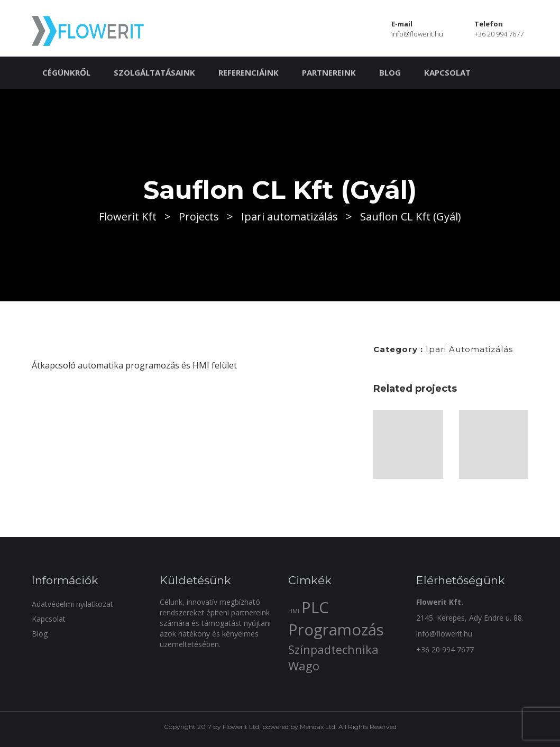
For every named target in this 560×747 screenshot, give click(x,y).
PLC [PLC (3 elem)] (315, 607)
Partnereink (329, 72)
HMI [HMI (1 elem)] (294, 611)
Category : (398, 349)
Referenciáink (249, 72)
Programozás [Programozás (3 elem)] (336, 630)
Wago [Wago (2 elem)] (304, 666)
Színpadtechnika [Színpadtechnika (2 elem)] (333, 649)
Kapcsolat (447, 72)
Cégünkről (66, 72)
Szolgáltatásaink (154, 72)
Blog (390, 72)
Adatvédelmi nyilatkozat (72, 604)
